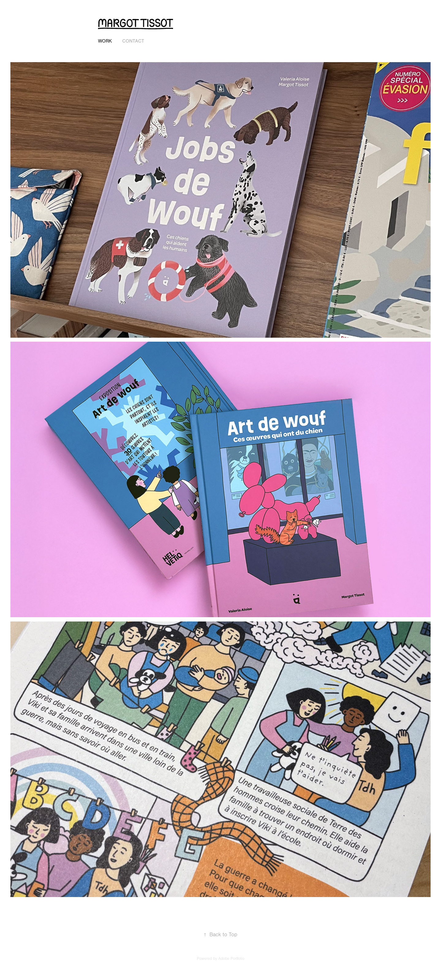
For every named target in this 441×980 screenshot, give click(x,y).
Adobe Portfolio (231, 959)
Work (105, 41)
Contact (133, 41)
